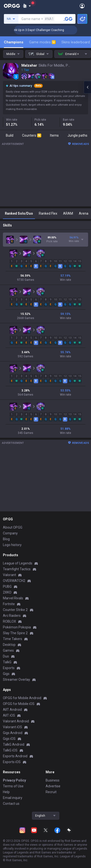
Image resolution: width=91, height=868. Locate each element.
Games (8, 650)
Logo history (12, 545)
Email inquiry (13, 798)
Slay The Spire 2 (15, 633)
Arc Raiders (12, 616)
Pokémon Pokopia (17, 627)
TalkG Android (14, 744)
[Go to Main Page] (12, 6)
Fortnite (9, 604)
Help (6, 792)
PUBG (7, 586)
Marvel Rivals (13, 598)
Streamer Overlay (17, 680)
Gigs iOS (9, 739)
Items (54, 135)
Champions (14, 42)
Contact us (11, 804)
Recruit (51, 792)
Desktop (9, 645)
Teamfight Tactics (17, 569)
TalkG (7, 662)
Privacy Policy (14, 780)
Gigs (6, 674)
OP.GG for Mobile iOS (19, 704)
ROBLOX (9, 621)
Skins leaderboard (76, 42)
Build (10, 135)
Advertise (53, 786)
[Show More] (27, 6)
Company (10, 533)
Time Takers (12, 639)
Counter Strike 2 (15, 610)
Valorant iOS (12, 727)
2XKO (7, 592)
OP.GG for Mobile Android (22, 698)
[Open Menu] (82, 6)
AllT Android (12, 710)
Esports (9, 668)
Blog (6, 539)
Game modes (42, 42)
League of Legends (18, 563)
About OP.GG (13, 527)
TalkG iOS (10, 750)
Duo (6, 656)
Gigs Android (13, 733)
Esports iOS (12, 762)
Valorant (9, 575)
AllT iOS (9, 715)
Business (53, 780)
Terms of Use (13, 786)
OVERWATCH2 (14, 581)
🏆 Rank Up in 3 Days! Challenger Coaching (44, 30)
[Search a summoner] (68, 19)
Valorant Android (16, 721)
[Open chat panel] (87, 87)
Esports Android (15, 756)
